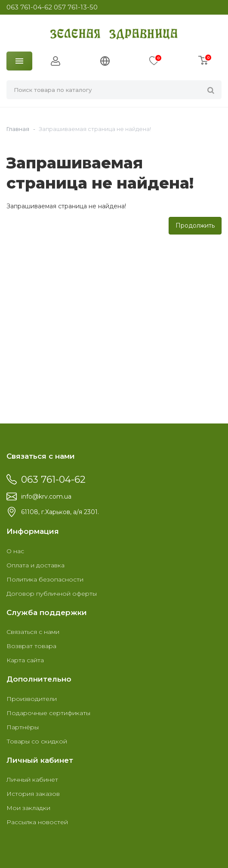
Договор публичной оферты (52, 594)
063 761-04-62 (29, 7)
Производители (32, 699)
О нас (15, 551)
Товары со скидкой (37, 741)
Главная (18, 129)
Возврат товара (31, 646)
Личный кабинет (32, 780)
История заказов (33, 794)
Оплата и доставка (35, 565)
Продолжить (195, 225)
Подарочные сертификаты (48, 713)
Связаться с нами (33, 632)
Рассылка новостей (37, 822)
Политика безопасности (45, 579)
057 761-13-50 (76, 7)
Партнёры (23, 727)
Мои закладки (28, 808)
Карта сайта (25, 660)
